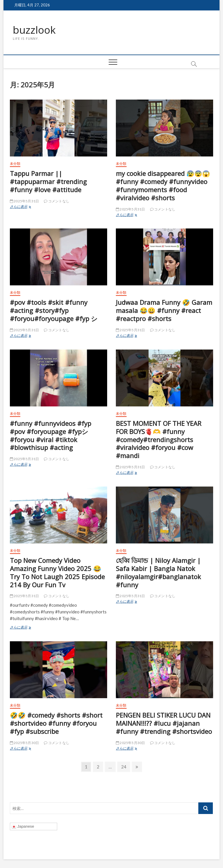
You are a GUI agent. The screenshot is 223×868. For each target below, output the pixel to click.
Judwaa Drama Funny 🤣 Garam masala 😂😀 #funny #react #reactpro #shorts (164, 311)
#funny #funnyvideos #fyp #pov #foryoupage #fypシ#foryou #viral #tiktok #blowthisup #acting (51, 436)
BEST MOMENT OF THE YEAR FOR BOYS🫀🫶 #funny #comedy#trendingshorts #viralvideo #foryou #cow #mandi (159, 440)
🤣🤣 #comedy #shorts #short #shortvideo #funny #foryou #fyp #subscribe (56, 723)
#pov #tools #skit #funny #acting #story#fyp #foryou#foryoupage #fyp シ (54, 311)
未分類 (15, 164)
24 (124, 768)
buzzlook (35, 30)
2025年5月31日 (24, 201)
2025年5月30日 (24, 743)
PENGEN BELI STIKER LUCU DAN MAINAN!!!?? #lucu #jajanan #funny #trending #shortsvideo (164, 723)
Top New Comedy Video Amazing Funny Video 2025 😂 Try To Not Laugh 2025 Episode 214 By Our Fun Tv (57, 573)
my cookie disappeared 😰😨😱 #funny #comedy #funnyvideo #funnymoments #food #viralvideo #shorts (163, 186)
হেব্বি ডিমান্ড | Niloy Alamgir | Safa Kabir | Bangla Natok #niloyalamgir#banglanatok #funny (158, 573)
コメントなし (57, 201)
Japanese (23, 827)
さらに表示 (29, 207)
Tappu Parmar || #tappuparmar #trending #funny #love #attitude (48, 182)
